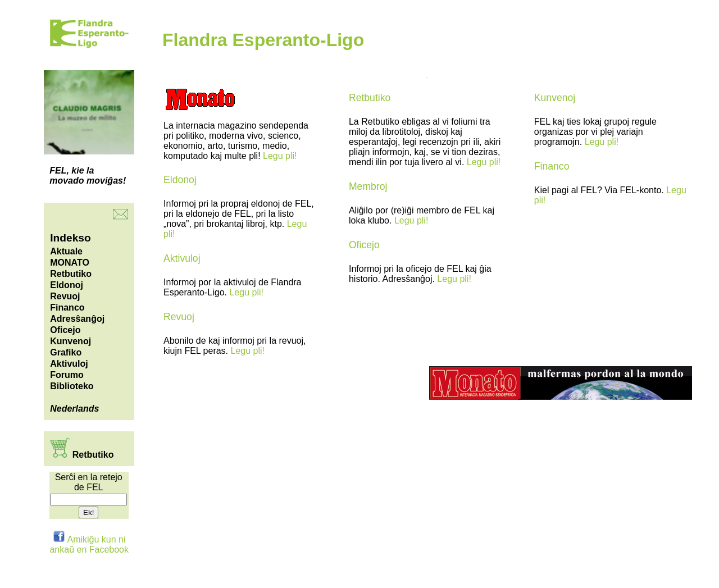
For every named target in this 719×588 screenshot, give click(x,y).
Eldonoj (67, 285)
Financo (67, 307)
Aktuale (66, 251)
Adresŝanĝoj (77, 319)
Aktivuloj (69, 364)
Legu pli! (280, 156)
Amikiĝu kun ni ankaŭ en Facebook (89, 544)
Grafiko (66, 352)
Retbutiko (71, 274)
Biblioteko (72, 386)
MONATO (70, 263)
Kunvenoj (70, 341)
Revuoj (65, 296)
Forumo (67, 375)
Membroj (368, 186)
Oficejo (65, 330)
